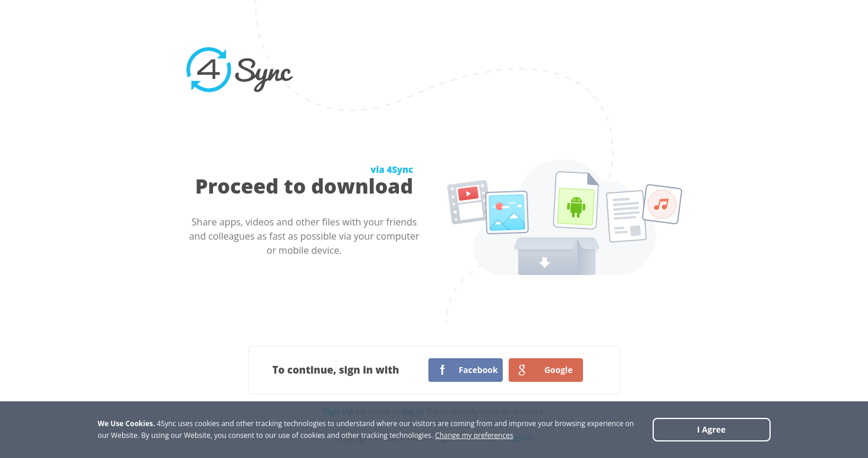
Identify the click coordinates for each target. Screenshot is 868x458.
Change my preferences (474, 435)
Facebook (478, 370)
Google (558, 370)
